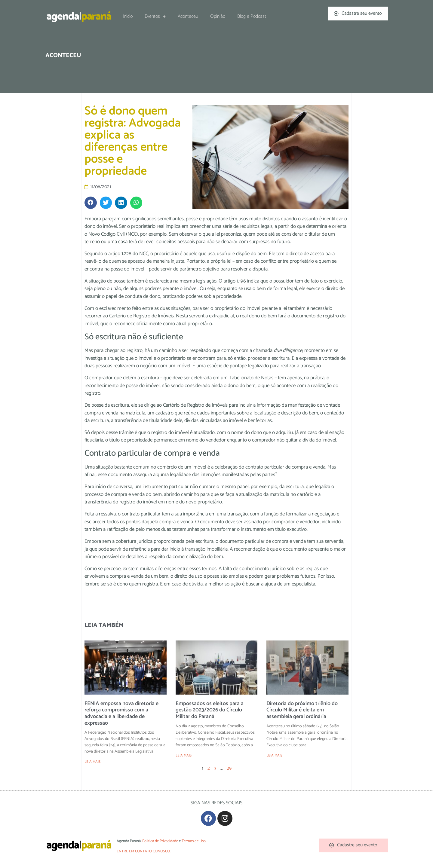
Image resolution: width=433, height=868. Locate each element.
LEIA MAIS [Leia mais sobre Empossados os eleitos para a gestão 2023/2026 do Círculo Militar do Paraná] (184, 755)
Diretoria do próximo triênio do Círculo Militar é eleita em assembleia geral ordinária (302, 710)
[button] (91, 203)
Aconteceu (188, 16)
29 (229, 768)
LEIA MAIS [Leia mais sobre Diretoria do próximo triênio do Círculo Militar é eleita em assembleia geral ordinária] (274, 755)
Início (128, 16)
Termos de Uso (194, 841)
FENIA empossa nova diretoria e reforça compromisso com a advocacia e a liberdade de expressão (121, 713)
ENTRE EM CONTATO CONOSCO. (144, 851)
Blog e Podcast (252, 16)
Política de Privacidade (160, 841)
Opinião (218, 16)
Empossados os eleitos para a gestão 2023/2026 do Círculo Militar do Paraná (210, 710)
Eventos (155, 17)
